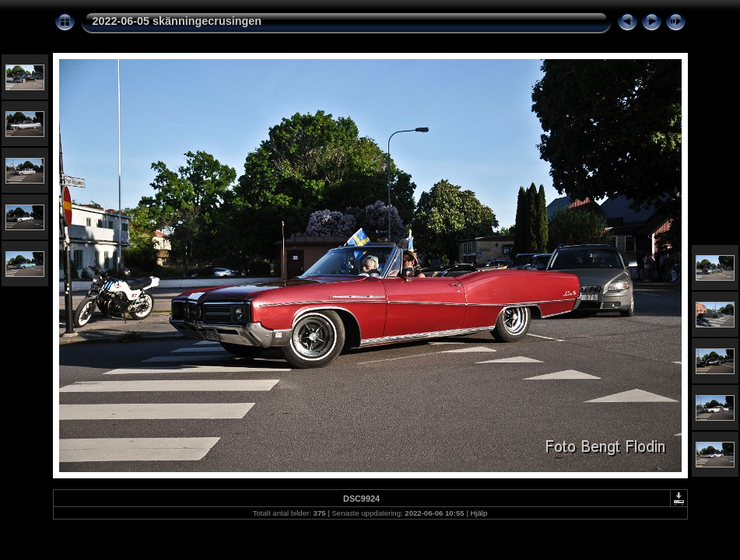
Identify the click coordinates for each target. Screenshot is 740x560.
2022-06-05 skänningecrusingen (177, 21)
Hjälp (479, 513)
